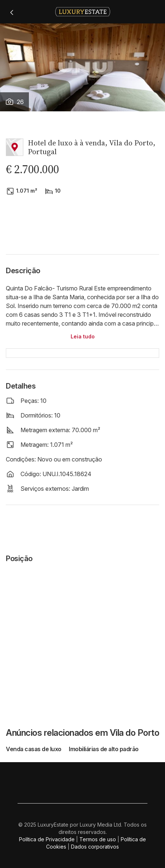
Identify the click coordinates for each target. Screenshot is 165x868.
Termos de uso (98, 839)
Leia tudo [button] (83, 336)
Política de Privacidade (47, 839)
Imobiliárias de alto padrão (104, 749)
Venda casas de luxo (34, 749)
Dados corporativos (95, 847)
